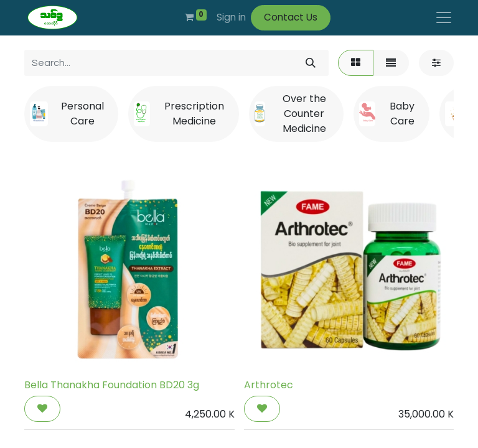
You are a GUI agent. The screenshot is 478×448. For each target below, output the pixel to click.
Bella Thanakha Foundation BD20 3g (112, 385)
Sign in (231, 17)
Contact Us (291, 17)
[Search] (311, 63)
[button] (42, 409)
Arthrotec (269, 385)
